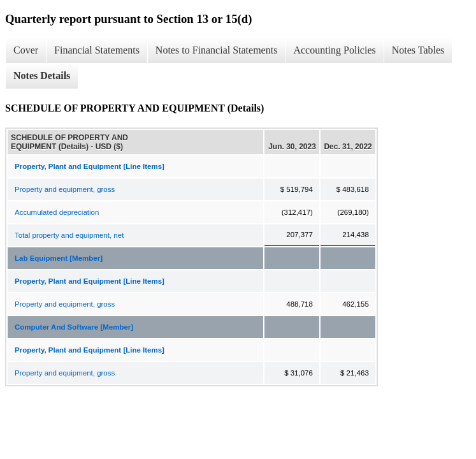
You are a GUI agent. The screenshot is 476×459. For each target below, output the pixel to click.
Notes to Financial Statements (217, 50)
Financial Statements (97, 50)
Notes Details (42, 76)
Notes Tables (418, 50)
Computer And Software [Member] (74, 327)
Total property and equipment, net (69, 235)
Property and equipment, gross (65, 189)
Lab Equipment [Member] (59, 258)
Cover (26, 50)
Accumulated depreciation (57, 212)
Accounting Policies (334, 50)
